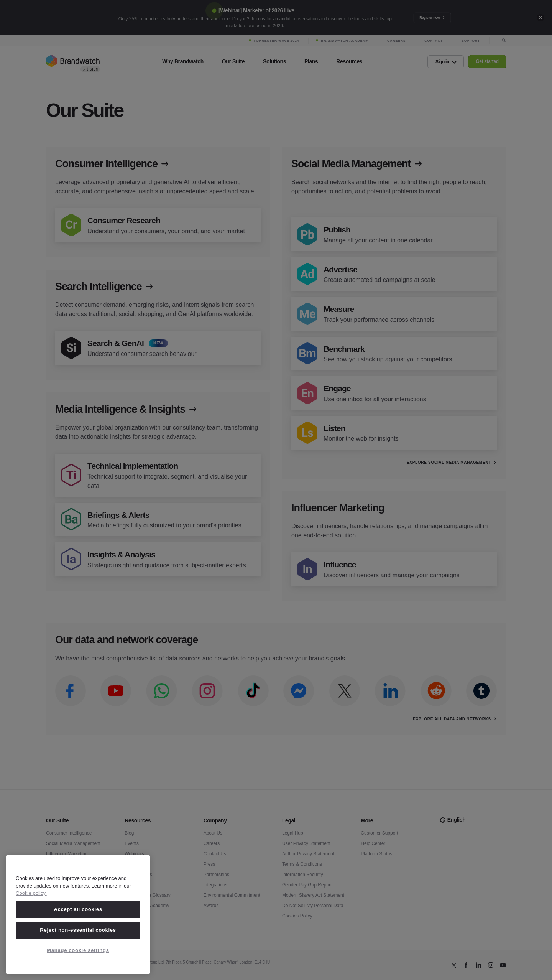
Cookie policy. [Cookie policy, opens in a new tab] (31, 893)
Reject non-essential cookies (78, 930)
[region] (78, 915)
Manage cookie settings (78, 950)
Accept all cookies (78, 909)
